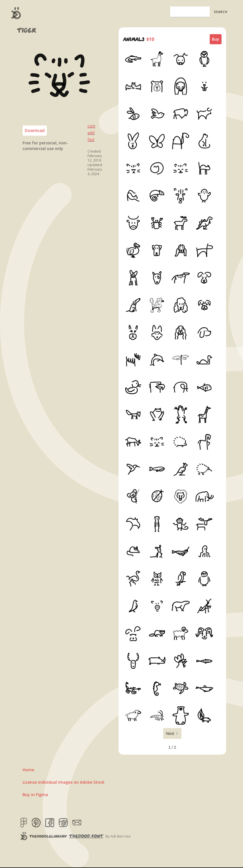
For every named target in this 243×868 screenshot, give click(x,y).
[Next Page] (172, 733)
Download (35, 130)
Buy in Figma (35, 795)
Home (28, 770)
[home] (16, 13)
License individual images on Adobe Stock (64, 782)
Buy (216, 39)
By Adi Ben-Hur (118, 836)
